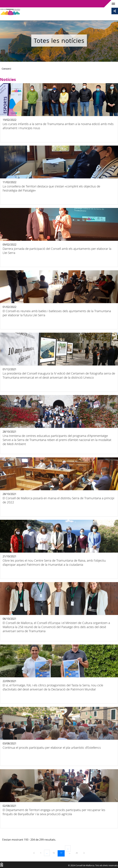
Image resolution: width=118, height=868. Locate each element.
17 (62, 853)
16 (55, 853)
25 (78, 853)
